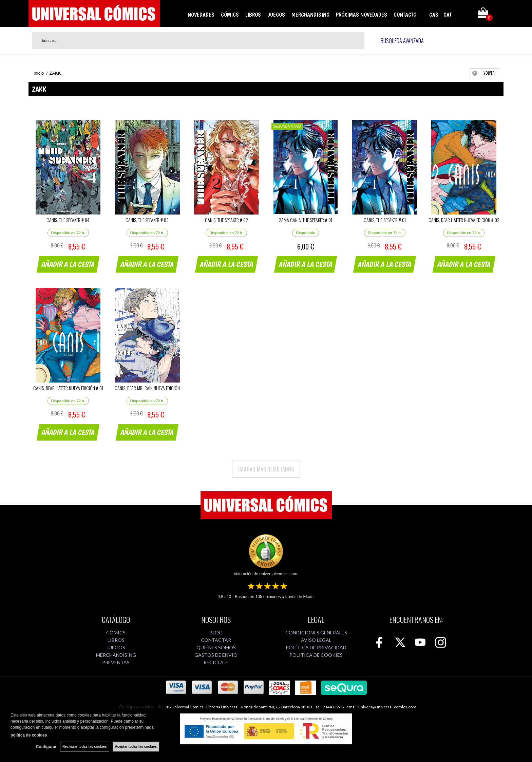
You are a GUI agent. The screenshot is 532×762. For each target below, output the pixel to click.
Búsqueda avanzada (402, 41)
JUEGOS (276, 15)
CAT (448, 15)
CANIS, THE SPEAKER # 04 (68, 220)
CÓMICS (230, 15)
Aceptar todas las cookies (136, 747)
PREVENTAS (116, 662)
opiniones (268, 597)
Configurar (46, 747)
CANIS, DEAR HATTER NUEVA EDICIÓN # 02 (464, 220)
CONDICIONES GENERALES (316, 633)
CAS (434, 15)
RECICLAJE (216, 662)
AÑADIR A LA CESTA (68, 264)
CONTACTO (405, 15)
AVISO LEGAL (316, 640)
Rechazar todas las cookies (85, 747)
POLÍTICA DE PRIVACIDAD (316, 647)
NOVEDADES (201, 15)
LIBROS (253, 15)
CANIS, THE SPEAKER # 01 (385, 220)
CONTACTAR (216, 640)
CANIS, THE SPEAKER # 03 (147, 220)
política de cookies (29, 735)
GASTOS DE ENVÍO (216, 655)
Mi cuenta (464, 14)
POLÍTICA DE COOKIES (316, 655)
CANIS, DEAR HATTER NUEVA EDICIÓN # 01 (68, 388)
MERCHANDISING (310, 15)
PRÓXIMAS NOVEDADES (362, 15)
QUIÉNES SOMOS (216, 647)
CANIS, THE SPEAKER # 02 (226, 220)
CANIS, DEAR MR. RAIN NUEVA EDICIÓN (147, 388)
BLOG (216, 633)
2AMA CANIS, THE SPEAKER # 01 (306, 220)
